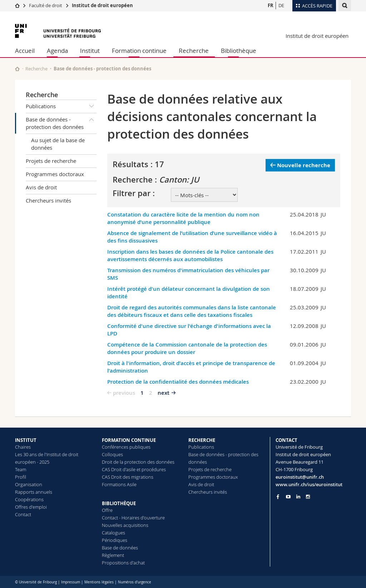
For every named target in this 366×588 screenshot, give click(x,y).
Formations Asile (119, 484)
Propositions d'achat (123, 563)
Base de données (120, 548)
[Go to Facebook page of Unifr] (278, 497)
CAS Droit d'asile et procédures (134, 469)
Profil (21, 477)
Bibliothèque (239, 51)
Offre (107, 510)
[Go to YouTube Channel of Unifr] (288, 497)
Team (21, 469)
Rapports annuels (34, 492)
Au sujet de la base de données (58, 144)
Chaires (23, 447)
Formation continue (139, 51)
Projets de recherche (51, 161)
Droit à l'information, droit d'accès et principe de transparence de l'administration (191, 367)
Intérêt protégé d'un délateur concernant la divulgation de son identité (189, 293)
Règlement (113, 555)
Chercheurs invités (48, 200)
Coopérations (29, 499)
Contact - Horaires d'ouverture (133, 518)
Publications (61, 106)
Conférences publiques (126, 447)
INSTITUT (26, 440)
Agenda (57, 51)
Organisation (29, 484)
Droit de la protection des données (138, 462)
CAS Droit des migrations (128, 477)
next (164, 393)
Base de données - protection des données (61, 122)
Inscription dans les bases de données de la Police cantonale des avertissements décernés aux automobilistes (190, 255)
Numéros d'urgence (135, 582)
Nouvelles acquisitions (125, 525)
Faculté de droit (46, 5)
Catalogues (113, 533)
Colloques (112, 454)
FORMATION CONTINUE (129, 440)
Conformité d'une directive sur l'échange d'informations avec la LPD (189, 330)
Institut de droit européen (102, 5)
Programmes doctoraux (55, 174)
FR (271, 5)
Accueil (25, 51)
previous (124, 393)
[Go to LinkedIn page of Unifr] (298, 497)
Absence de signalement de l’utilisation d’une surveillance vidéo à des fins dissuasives (192, 237)
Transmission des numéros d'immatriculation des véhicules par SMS (188, 274)
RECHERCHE (202, 440)
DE (281, 5)
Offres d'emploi (31, 507)
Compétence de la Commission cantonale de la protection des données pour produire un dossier (187, 348)
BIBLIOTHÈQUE (119, 503)
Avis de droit (41, 187)
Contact (23, 514)
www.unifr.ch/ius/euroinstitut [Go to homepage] (309, 484)
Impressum (71, 582)
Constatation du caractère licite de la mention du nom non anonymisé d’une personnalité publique (183, 218)
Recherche (194, 51)
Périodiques (115, 540)
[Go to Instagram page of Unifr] (308, 497)
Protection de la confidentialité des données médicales (178, 382)
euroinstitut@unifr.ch (300, 477)
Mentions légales (99, 582)
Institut (90, 51)
